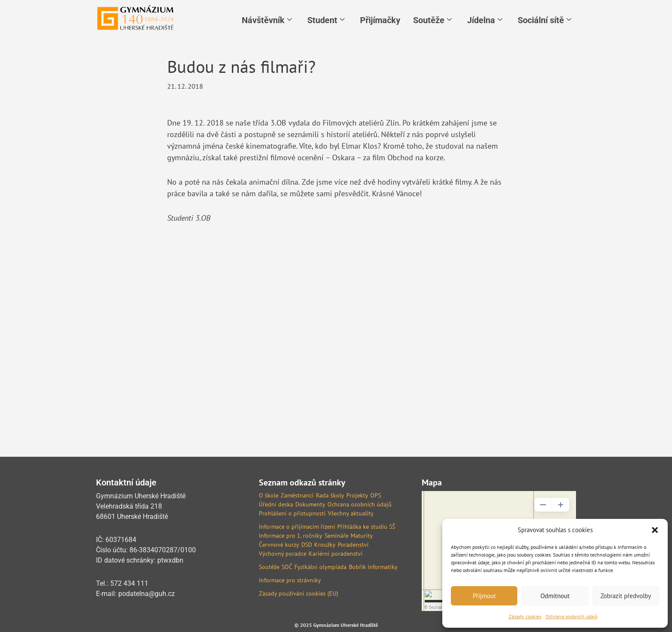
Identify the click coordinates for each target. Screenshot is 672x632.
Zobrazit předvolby (626, 596)
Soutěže (432, 20)
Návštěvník (267, 20)
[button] (655, 530)
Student (326, 20)
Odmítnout (555, 596)
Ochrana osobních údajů (571, 616)
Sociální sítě (544, 20)
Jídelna (485, 20)
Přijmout (484, 596)
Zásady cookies (525, 616)
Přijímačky (380, 20)
